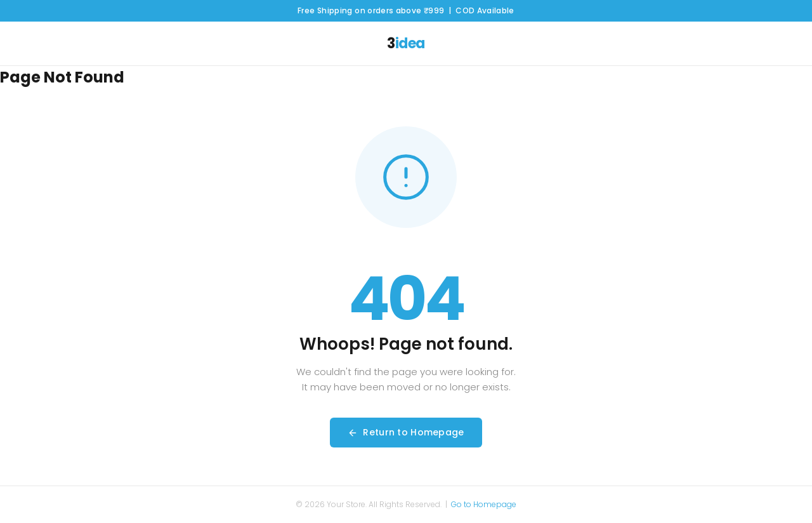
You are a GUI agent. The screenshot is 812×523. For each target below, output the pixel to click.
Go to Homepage (484, 504)
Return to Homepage (406, 432)
